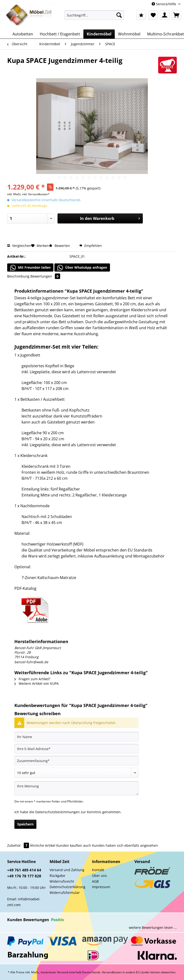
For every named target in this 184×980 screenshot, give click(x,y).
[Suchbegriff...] (94, 15)
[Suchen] (119, 15)
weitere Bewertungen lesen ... (153, 927)
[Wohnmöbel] (129, 34)
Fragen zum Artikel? (32, 679)
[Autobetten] (23, 34)
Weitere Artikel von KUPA (37, 683)
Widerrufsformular (65, 893)
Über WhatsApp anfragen (82, 268)
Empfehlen (91, 246)
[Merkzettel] (153, 15)
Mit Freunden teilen (30, 268)
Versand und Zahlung (67, 870)
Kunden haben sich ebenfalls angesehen (125, 845)
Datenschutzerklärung (67, 887)
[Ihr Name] (76, 737)
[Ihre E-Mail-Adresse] (76, 749)
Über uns (99, 876)
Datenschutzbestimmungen (57, 812)
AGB (95, 881)
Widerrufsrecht (62, 881)
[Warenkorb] (176, 15)
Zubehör (19, 845)
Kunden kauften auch (74, 845)
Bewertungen (45, 276)
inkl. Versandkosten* (36, 194)
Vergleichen (19, 246)
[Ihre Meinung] (76, 788)
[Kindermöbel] (99, 34)
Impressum (101, 887)
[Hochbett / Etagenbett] (60, 34)
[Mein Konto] (165, 15)
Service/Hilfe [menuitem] (164, 4)
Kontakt (98, 870)
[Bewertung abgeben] (76, 773)
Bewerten (60, 246)
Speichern (25, 824)
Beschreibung (18, 276)
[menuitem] (94, 17)
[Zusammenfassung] (76, 761)
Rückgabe (57, 876)
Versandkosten (112, 972)
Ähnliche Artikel (43, 845)
